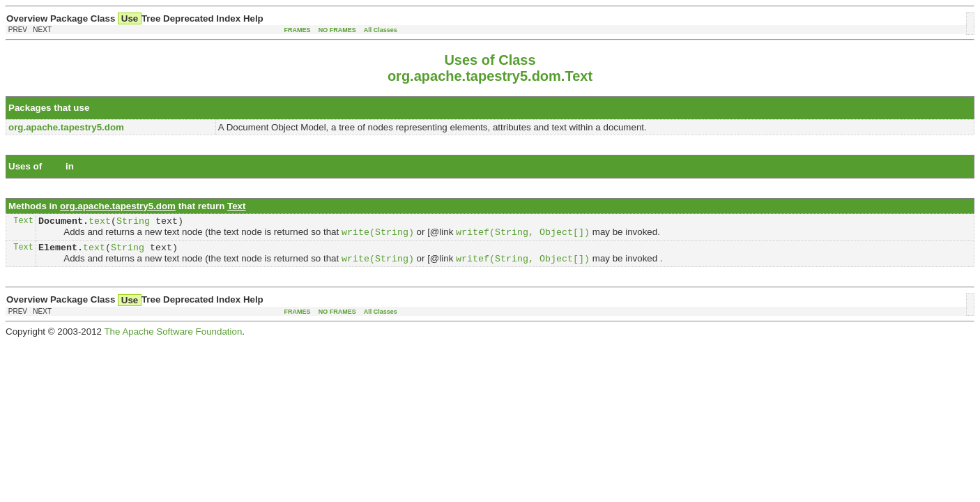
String (133, 222)
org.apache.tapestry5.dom (135, 166)
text (100, 222)
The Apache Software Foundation (173, 339)
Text (101, 108)
